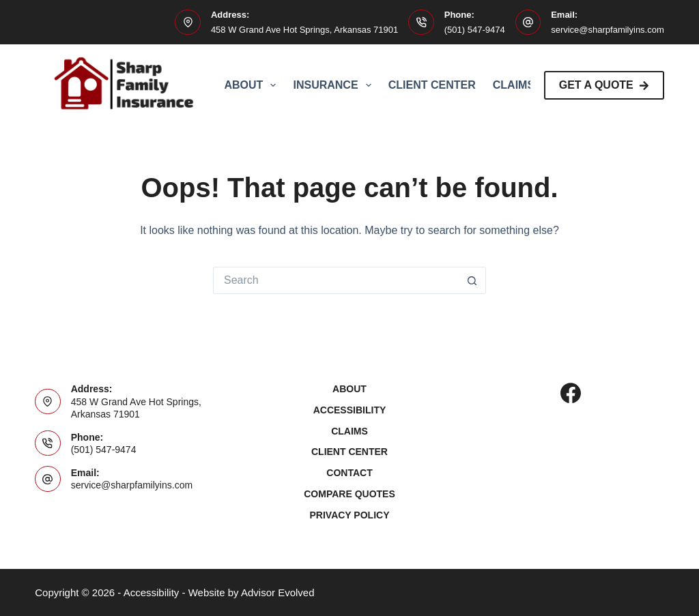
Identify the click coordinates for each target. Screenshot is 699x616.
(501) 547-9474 (475, 30)
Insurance (334, 85)
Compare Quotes (349, 494)
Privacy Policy (350, 515)
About (253, 85)
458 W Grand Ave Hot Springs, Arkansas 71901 (304, 30)
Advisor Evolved (278, 592)
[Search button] (472, 280)
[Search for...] (336, 280)
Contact (349, 473)
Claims (514, 85)
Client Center (432, 85)
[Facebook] (571, 393)
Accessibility (350, 410)
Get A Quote (604, 85)
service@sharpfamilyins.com (608, 30)
